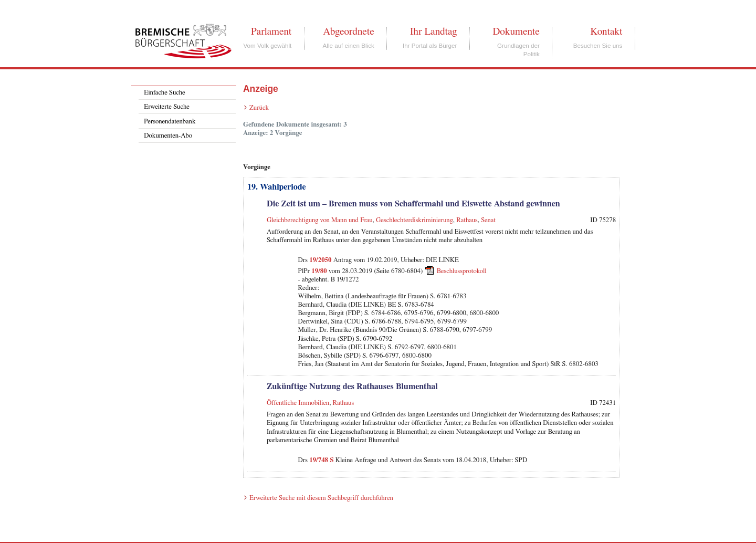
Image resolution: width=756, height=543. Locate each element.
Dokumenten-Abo (168, 136)
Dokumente (516, 32)
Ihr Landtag (433, 32)
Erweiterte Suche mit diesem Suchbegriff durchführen (321, 498)
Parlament (271, 32)
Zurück (259, 108)
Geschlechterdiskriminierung (414, 220)
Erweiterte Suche (167, 107)
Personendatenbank (170, 122)
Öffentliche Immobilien (298, 403)
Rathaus (467, 220)
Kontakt (606, 32)
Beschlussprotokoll (462, 271)
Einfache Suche (164, 93)
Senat (488, 220)
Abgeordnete (349, 32)
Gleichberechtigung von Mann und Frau (320, 220)
